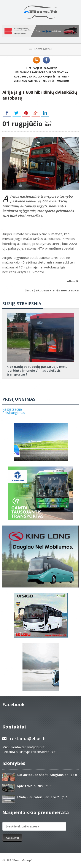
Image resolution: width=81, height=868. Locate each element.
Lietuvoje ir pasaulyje (42, 68)
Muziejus (63, 81)
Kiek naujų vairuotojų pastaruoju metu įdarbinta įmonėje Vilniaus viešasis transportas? (37, 370)
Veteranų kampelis (27, 81)
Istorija (64, 76)
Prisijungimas (14, 413)
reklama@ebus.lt (28, 738)
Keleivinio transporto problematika (42, 72)
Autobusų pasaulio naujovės (35, 76)
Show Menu (40, 49)
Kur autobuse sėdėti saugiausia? (42, 775)
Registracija (12, 409)
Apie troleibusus (30, 786)
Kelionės (48, 81)
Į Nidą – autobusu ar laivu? (38, 797)
